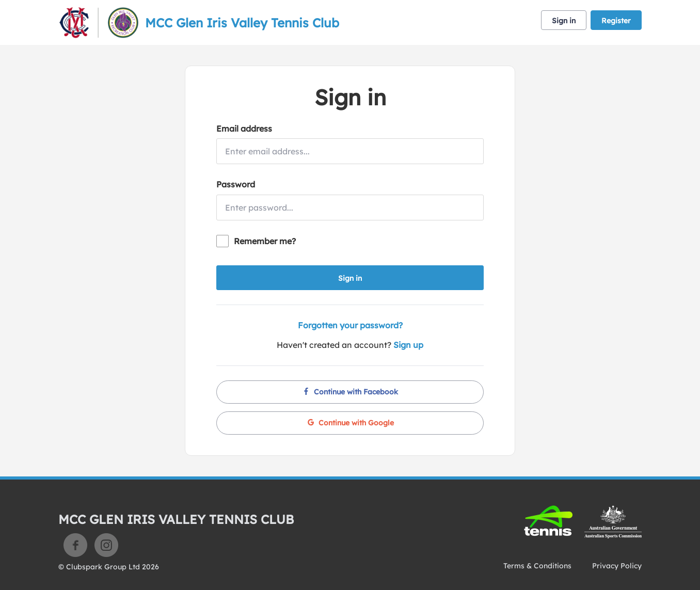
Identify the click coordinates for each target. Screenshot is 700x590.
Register (616, 21)
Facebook (75, 545)
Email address (244, 129)
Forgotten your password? (350, 325)
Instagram (106, 545)
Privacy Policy (617, 566)
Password (236, 184)
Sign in (564, 21)
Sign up (408, 345)
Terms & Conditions (537, 566)
